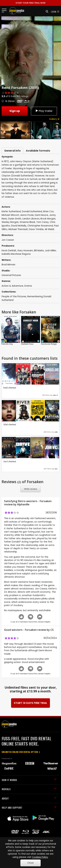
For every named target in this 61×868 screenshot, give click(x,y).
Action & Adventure (12, 286)
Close (30, 863)
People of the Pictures (14, 296)
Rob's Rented (10, 388)
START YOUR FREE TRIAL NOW (30, 3)
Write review (31, 489)
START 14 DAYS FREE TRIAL (30, 703)
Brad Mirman (8, 265)
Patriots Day (7, 344)
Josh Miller (51, 251)
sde (56, 432)
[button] (46, 11)
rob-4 (55, 395)
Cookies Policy (40, 857)
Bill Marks (39, 251)
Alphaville (23, 504)
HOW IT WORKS (29, 780)
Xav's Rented (10, 461)
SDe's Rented (10, 425)
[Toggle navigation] (5, 10)
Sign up (15, 111)
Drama (28, 286)
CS (52, 630)
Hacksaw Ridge (49, 344)
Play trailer (44, 111)
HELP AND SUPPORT (29, 808)
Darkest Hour (27, 344)
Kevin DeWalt (9, 251)
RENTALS (29, 789)
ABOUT (29, 798)
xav (56, 469)
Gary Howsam (25, 251)
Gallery (54, 119)
